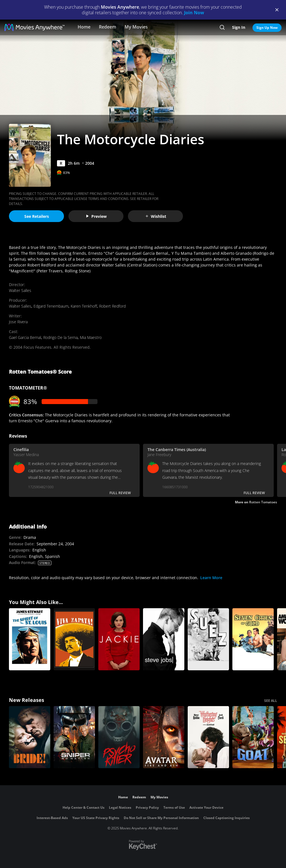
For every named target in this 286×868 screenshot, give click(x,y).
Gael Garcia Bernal (25, 337)
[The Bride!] (30, 737)
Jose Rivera (18, 322)
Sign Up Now (267, 28)
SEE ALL (271, 701)
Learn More (211, 578)
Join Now (194, 13)
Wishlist (156, 216)
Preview (96, 216)
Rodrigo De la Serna (60, 337)
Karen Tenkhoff (84, 306)
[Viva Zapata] (74, 639)
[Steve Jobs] (164, 639)
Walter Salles (20, 290)
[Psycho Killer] (119, 737)
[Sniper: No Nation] (74, 737)
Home (84, 27)
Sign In (239, 27)
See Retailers (37, 216)
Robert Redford (112, 306)
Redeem (108, 27)
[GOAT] (253, 737)
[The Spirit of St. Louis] (30, 639)
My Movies (136, 27)
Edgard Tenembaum (51, 306)
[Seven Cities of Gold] (253, 639)
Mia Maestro (91, 337)
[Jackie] (119, 639)
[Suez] (208, 639)
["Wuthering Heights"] (208, 737)
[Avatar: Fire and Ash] (164, 737)
